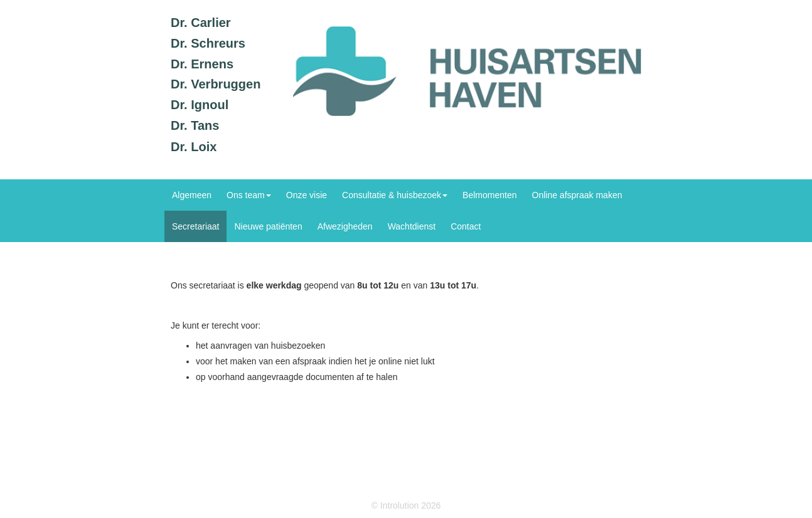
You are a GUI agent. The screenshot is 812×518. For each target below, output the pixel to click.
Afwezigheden (345, 226)
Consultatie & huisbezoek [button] (395, 195)
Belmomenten (489, 195)
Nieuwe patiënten (268, 226)
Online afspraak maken (577, 195)
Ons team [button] (249, 195)
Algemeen (192, 195)
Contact (466, 226)
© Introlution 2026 (406, 505)
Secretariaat (195, 226)
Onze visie (307, 195)
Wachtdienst (412, 226)
